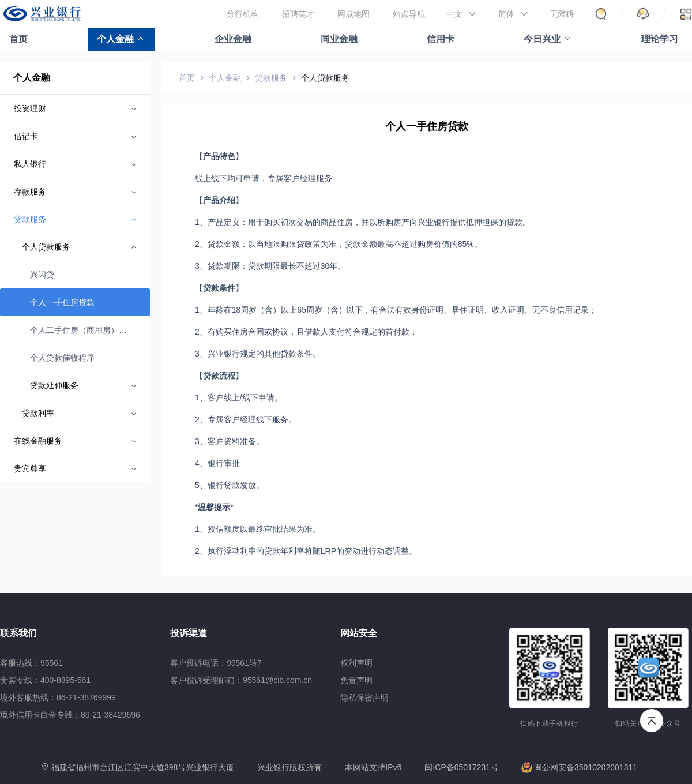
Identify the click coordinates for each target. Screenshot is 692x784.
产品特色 (219, 156)
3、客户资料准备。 (230, 441)
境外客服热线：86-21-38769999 (58, 697)
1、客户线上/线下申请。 (239, 397)
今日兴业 (542, 39)
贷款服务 (271, 78)
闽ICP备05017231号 (461, 767)
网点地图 (353, 14)
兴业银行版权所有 (289, 768)
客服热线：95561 (31, 663)
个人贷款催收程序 (62, 358)
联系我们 (18, 633)
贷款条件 (219, 288)
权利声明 (356, 663)
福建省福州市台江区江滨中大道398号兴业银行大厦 (143, 767)
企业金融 (233, 39)
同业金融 (339, 39)
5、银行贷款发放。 (230, 485)
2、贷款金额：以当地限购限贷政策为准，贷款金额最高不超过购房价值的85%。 (339, 244)
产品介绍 (219, 200)
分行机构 (243, 14)
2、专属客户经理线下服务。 (246, 419)
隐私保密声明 (364, 697)
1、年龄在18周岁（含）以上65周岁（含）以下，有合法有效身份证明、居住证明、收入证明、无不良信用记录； (396, 310)
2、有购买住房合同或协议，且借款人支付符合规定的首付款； (306, 332)
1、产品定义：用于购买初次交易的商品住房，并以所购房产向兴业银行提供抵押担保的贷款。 (363, 222)
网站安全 (359, 633)
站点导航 (409, 14)
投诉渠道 (189, 633)
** (214, 507)
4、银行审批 (217, 463)
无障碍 (562, 14)
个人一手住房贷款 (62, 302)
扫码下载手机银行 (549, 723)
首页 (18, 39)
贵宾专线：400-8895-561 (45, 680)
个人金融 (115, 39)
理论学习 (660, 39)
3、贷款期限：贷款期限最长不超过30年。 (270, 266)
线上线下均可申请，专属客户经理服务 (264, 178)
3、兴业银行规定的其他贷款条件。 (258, 354)
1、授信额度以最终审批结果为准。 (258, 529)
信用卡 (441, 39)
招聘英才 (298, 14)
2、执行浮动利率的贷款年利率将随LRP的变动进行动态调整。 (306, 551)
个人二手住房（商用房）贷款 (80, 330)
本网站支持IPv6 (373, 768)
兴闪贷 (42, 275)
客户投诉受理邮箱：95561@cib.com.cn (241, 680)
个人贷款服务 (325, 78)
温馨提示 (214, 507)
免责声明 (356, 680)
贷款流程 (219, 376)
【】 (219, 156)
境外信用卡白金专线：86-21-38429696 (70, 715)
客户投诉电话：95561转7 (216, 663)
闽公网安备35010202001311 (579, 767)
